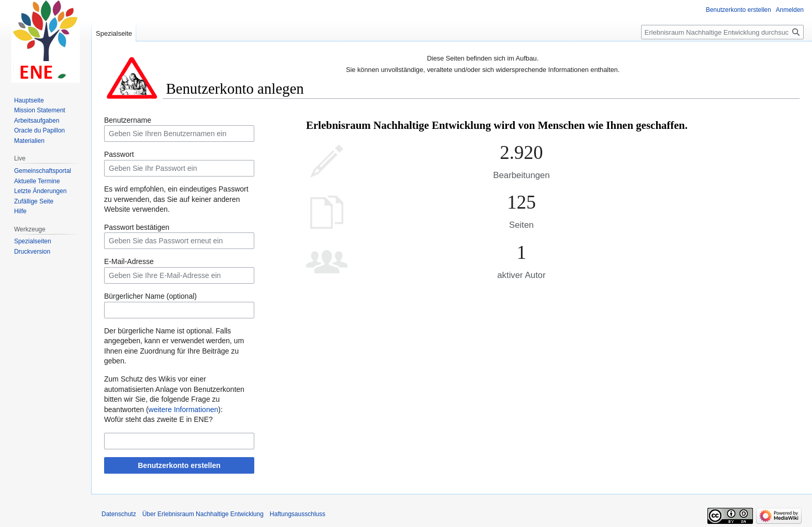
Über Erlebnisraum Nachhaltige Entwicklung (203, 514)
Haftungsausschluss (298, 514)
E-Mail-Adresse (129, 261)
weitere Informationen (184, 409)
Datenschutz (119, 514)
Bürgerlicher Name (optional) (150, 296)
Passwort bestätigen (137, 227)
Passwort (119, 154)
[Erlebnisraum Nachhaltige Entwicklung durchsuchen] (722, 32)
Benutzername (128, 120)
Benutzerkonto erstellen (179, 465)
